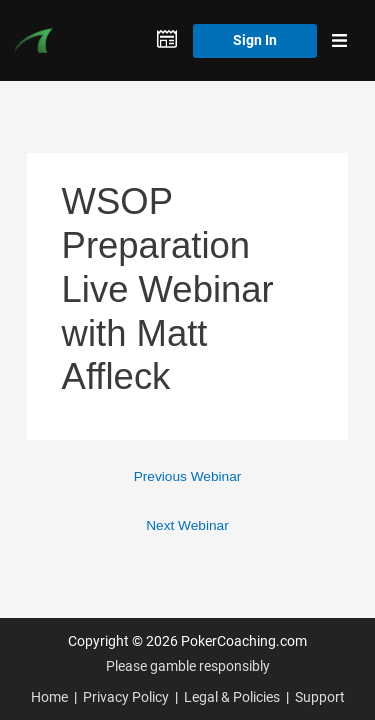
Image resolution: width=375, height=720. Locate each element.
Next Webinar (187, 525)
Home (49, 697)
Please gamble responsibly (188, 666)
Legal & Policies (232, 697)
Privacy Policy (126, 697)
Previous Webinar (188, 476)
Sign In (255, 40)
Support (320, 697)
